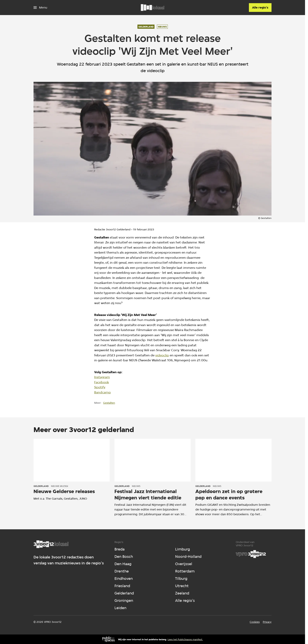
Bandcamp (103, 392)
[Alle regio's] (260, 8)
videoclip (162, 355)
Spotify (100, 387)
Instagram (102, 377)
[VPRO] (251, 554)
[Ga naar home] (153, 8)
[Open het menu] (40, 8)
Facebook (102, 382)
